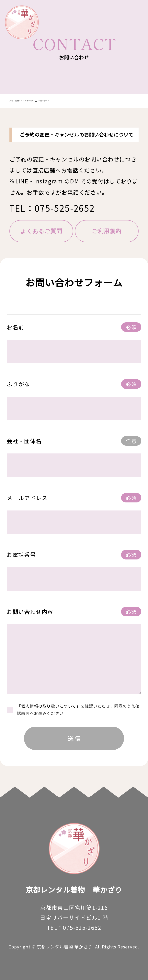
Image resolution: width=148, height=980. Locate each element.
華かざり (22, 22)
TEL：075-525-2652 (52, 208)
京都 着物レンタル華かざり (22, 101)
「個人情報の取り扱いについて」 (49, 706)
